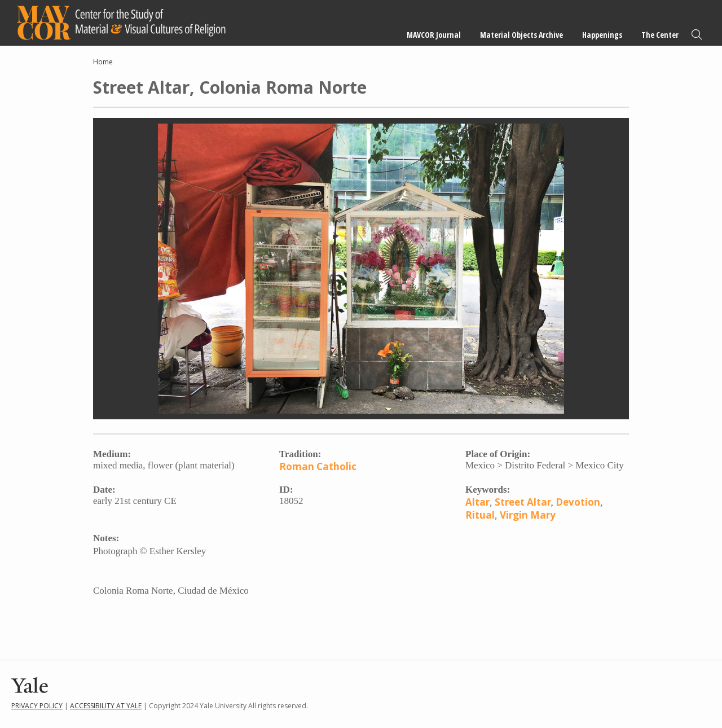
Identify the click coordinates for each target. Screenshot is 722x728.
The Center (660, 35)
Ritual (480, 515)
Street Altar (523, 502)
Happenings (602, 35)
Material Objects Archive (521, 35)
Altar (477, 502)
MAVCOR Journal (434, 35)
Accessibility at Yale (106, 706)
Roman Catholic (318, 466)
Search (697, 35)
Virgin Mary (528, 515)
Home (103, 62)
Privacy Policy (37, 706)
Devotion (578, 502)
